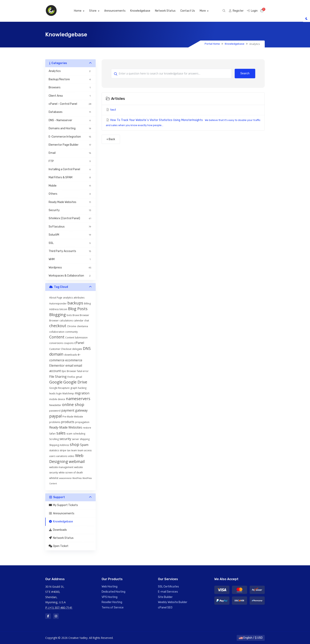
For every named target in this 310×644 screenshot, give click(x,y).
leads (52, 393)
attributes (79, 298)
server (76, 439)
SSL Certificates (168, 587)
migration (82, 393)
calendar (78, 321)
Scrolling (54, 439)
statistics (54, 450)
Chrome (72, 326)
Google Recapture (59, 388)
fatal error (83, 371)
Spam (84, 445)
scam (69, 434)
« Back (111, 139)
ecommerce (74, 360)
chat (87, 321)
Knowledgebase (145, 11)
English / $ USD (251, 638)
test (111, 110)
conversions (56, 343)
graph (74, 388)
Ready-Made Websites (66, 427)
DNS (87, 348)
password (55, 411)
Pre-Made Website (73, 417)
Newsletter (55, 405)
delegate (77, 349)
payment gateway (74, 410)
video (71, 456)
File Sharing (58, 377)
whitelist (54, 478)
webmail (77, 461)
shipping (85, 439)
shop (75, 444)
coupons (69, 343)
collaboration (57, 332)
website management (61, 467)
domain (56, 354)
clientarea (82, 326)
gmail (79, 377)
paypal (55, 416)
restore (87, 428)
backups (75, 303)
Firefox (71, 377)
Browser (54, 321)
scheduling (79, 434)
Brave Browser (81, 315)
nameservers (78, 399)
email (69, 365)
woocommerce (65, 478)
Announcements (119, 11)
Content (57, 337)
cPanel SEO (165, 608)
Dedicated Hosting (113, 592)
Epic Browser (69, 371)
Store (98, 11)
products (68, 422)
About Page (56, 298)
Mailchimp (68, 393)
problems (55, 422)
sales (61, 433)
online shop (73, 405)
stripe (63, 450)
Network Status (170, 11)
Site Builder (165, 597)
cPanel (79, 343)
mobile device (57, 399)
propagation (82, 422)
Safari (52, 434)
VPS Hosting (110, 597)
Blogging (58, 315)
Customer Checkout (60, 349)
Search (245, 73)
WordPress (77, 478)
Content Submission (76, 338)
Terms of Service (113, 608)
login (59, 393)
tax (69, 450)
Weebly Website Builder (173, 602)
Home (83, 11)
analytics (68, 298)
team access (85, 450)
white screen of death (71, 473)
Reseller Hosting (112, 602)
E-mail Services (168, 592)
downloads (71, 355)
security (65, 439)
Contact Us (192, 11)
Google (56, 382)
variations (62, 456)
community (71, 332)
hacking (82, 388)
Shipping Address (59, 445)
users (52, 456)
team (74, 450)
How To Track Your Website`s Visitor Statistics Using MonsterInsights (183, 123)
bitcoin (63, 309)
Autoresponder (58, 304)
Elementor (57, 365)
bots (69, 315)
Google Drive (75, 382)
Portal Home (212, 44)
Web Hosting (110, 587)
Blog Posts (78, 309)
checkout (58, 326)
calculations (66, 321)
